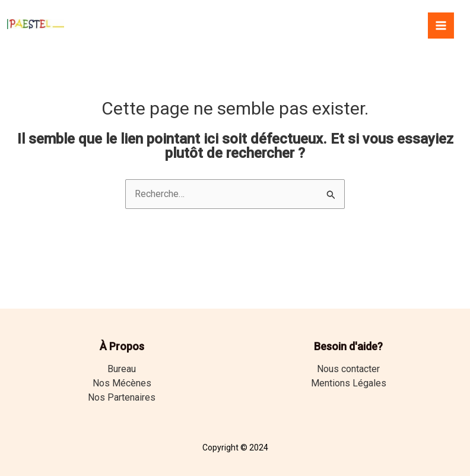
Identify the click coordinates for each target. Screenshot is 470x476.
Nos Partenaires (122, 397)
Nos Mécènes (122, 383)
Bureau (122, 369)
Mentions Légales (349, 383)
